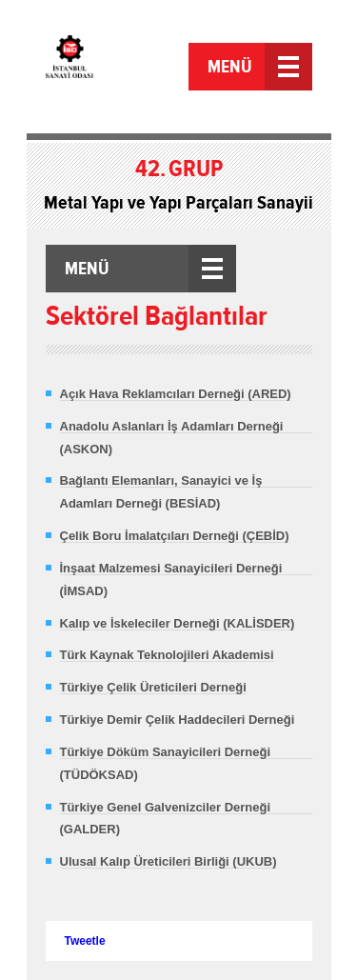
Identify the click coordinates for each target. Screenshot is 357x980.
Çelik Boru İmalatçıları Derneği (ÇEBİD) (175, 536)
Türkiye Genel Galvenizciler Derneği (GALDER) (166, 819)
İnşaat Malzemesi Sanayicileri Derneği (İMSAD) (171, 580)
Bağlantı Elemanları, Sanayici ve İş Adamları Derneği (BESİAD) (161, 492)
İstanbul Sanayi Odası (115, 69)
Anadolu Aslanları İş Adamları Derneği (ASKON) (172, 438)
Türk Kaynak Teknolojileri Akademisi (167, 655)
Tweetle (85, 941)
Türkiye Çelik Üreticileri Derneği (153, 687)
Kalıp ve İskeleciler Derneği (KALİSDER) (178, 623)
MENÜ (230, 67)
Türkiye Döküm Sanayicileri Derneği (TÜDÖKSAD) (166, 763)
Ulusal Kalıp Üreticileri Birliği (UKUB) (169, 861)
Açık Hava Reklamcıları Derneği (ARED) (176, 394)
